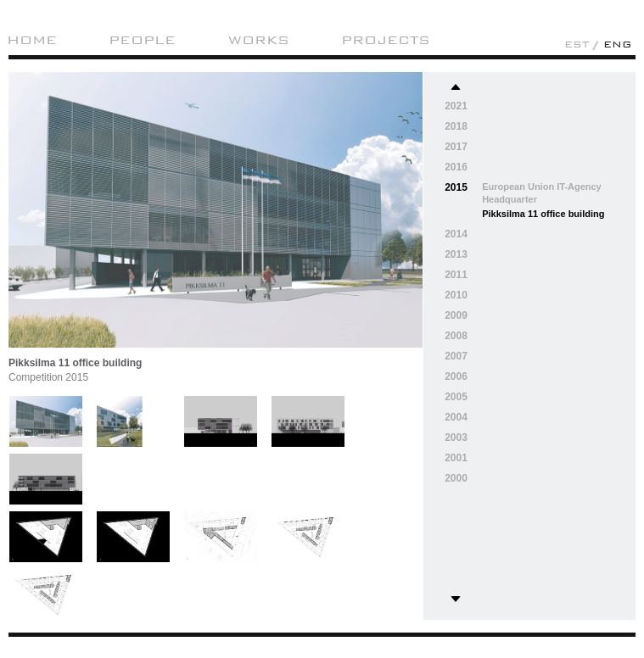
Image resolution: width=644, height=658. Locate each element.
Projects (386, 40)
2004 (456, 417)
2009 (456, 315)
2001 (456, 458)
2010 (456, 295)
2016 (456, 167)
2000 (456, 478)
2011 (456, 275)
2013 (456, 254)
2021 (456, 106)
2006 (456, 376)
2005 (456, 397)
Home (32, 40)
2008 (456, 336)
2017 (456, 147)
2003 (456, 438)
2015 (456, 187)
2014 (456, 234)
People (142, 40)
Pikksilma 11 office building (543, 214)
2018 (456, 126)
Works (259, 40)
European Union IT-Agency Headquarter (542, 193)
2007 (456, 356)
